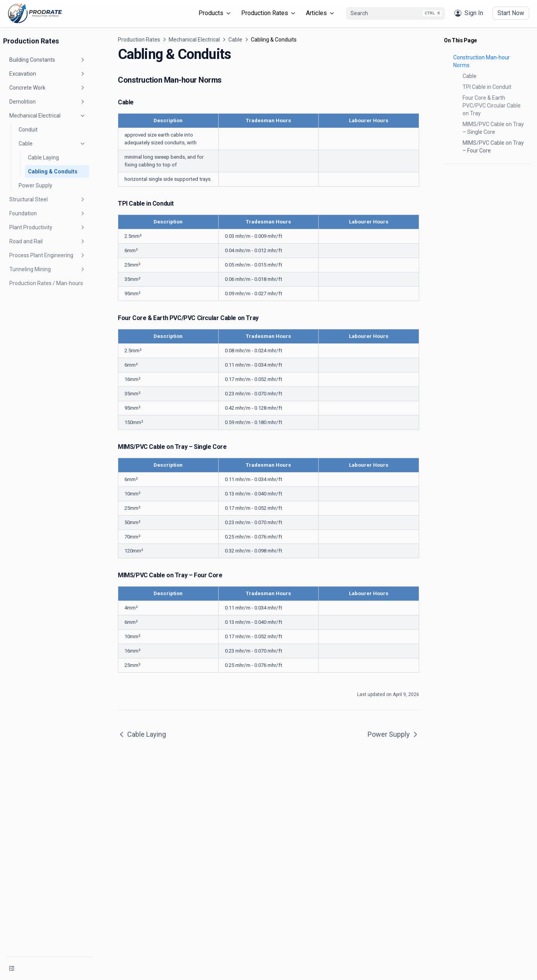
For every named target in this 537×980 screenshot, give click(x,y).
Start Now (511, 13)
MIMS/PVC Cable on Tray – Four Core (493, 147)
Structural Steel (48, 199)
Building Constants (48, 60)
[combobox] (395, 14)
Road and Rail (48, 241)
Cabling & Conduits (53, 171)
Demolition (48, 102)
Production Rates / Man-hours (46, 283)
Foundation (48, 213)
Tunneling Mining (48, 269)
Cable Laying (43, 158)
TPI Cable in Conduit (487, 87)
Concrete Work (48, 88)
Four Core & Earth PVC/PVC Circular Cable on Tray (492, 106)
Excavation (48, 74)
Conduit (28, 130)
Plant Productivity (48, 227)
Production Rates (269, 13)
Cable (52, 144)
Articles (321, 13)
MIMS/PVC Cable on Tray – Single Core (493, 128)
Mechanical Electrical (48, 116)
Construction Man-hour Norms (482, 61)
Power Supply (35, 185)
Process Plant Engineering (48, 255)
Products (215, 13)
